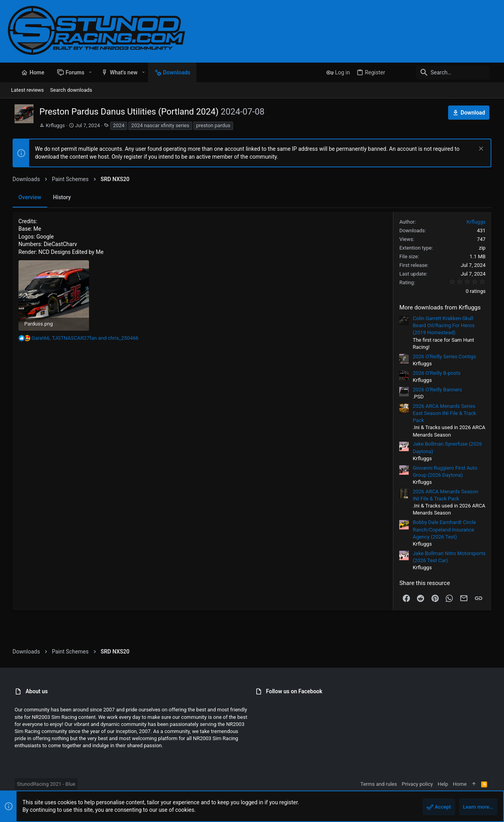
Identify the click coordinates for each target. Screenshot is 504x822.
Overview (25, 197)
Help (449, 784)
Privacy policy (424, 784)
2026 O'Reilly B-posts (441, 373)
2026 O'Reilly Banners (442, 390)
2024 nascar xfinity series (153, 125)
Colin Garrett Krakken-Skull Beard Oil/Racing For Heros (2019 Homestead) (448, 325)
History (57, 197)
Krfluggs (48, 125)
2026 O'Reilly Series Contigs (449, 356)
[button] (83, 72)
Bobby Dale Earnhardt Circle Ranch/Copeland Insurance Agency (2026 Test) (449, 529)
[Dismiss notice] (485, 149)
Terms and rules (385, 784)
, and (80, 340)
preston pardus (207, 125)
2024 (112, 125)
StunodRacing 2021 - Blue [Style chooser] (39, 784)
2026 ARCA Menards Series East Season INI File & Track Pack (449, 413)
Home (466, 784)
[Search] (447, 72)
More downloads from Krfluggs (445, 307)
